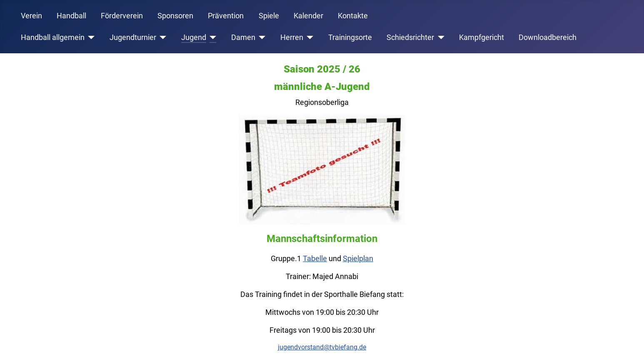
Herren (292, 37)
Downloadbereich (548, 37)
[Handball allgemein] (90, 37)
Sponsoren (175, 16)
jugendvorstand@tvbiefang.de (322, 347)
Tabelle (315, 258)
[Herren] (308, 37)
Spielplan (358, 258)
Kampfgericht (482, 37)
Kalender (308, 16)
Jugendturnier (133, 37)
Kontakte (353, 16)
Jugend (194, 37)
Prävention (226, 16)
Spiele (269, 16)
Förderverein (122, 16)
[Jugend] (211, 37)
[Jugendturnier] (161, 37)
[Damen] (261, 37)
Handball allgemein (53, 37)
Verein (31, 16)
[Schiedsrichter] (439, 37)
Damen (243, 37)
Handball (71, 16)
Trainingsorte (350, 37)
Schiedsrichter (410, 37)
